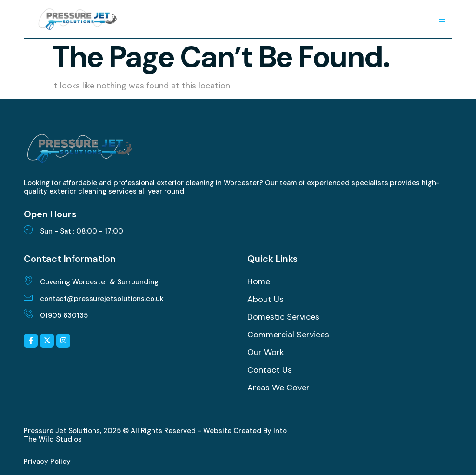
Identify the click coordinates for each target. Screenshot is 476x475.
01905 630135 (64, 315)
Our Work (266, 352)
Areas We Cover (278, 388)
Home (259, 281)
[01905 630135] (28, 314)
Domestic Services (283, 317)
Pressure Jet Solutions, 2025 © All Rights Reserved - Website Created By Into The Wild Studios (155, 435)
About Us (265, 299)
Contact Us (270, 370)
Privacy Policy (47, 462)
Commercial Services (288, 335)
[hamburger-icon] (442, 19)
